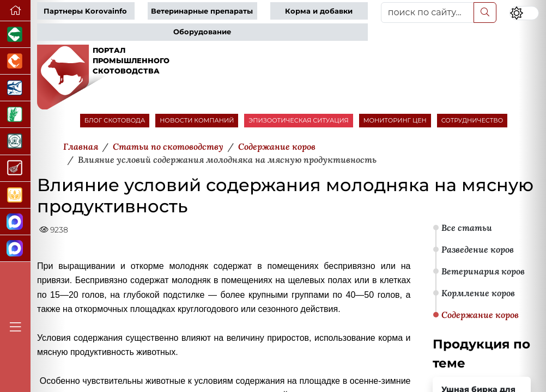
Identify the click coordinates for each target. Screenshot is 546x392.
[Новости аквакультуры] (15, 88)
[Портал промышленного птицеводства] (15, 61)
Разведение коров (478, 249)
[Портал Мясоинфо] (15, 169)
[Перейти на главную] (15, 11)
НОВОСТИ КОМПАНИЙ (197, 120)
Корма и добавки (319, 11)
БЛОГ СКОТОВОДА (115, 120)
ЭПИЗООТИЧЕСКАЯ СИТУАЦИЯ (298, 120)
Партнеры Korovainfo (85, 11)
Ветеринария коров (483, 271)
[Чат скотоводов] (15, 249)
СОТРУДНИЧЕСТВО (472, 120)
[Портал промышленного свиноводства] (15, 35)
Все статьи (467, 228)
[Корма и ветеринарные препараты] (15, 141)
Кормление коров (478, 293)
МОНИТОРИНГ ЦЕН (395, 120)
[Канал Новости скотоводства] (15, 222)
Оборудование (202, 32)
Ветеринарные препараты (202, 11)
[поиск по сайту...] (428, 13)
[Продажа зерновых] (15, 195)
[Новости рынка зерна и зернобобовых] (15, 115)
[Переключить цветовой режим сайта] (524, 13)
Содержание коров (480, 315)
